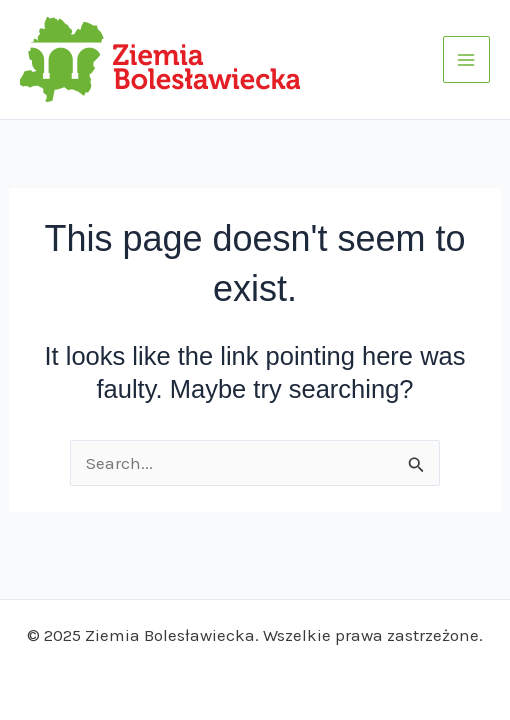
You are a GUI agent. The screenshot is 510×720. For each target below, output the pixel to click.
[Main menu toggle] (467, 60)
